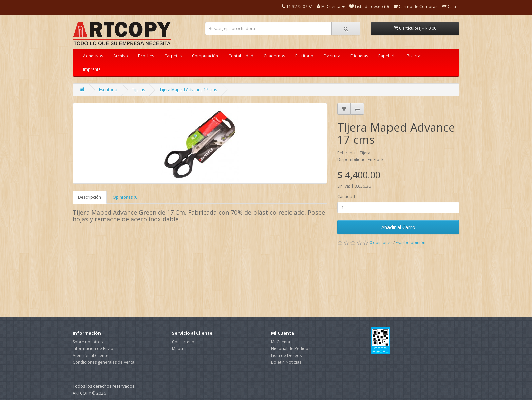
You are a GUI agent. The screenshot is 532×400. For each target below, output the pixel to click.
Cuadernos (274, 56)
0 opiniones (381, 243)
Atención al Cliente (90, 355)
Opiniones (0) (126, 197)
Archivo (121, 56)
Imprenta (92, 69)
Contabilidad (241, 56)
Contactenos (184, 342)
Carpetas (173, 56)
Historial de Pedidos (291, 349)
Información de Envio (93, 349)
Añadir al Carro (398, 227)
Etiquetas (359, 56)
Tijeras (138, 90)
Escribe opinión (411, 243)
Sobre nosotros (88, 342)
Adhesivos (93, 56)
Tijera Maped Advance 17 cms (188, 90)
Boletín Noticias (286, 362)
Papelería (387, 56)
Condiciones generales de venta (103, 362)
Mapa (177, 349)
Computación (205, 56)
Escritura (332, 56)
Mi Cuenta (281, 342)
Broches (146, 56)
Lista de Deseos (286, 355)
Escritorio (304, 56)
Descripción (90, 197)
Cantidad (346, 196)
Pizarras (415, 56)
